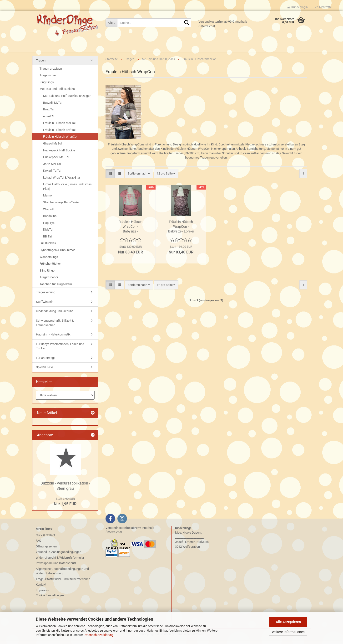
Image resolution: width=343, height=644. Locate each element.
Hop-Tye (49, 227)
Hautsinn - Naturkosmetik (53, 338)
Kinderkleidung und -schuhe (55, 315)
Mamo (47, 199)
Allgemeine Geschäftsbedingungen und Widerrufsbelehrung (62, 575)
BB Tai (47, 240)
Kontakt (41, 588)
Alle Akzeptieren (288, 622)
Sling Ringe (47, 274)
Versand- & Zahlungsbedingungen (58, 556)
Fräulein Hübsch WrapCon (61, 140)
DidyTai (48, 233)
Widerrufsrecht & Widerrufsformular (60, 561)
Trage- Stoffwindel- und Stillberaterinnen (63, 583)
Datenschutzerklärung (98, 635)
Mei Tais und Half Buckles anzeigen (67, 100)
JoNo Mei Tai (52, 167)
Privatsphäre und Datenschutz (56, 567)
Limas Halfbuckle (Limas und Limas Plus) (67, 190)
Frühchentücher (50, 267)
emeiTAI (49, 120)
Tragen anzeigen (51, 72)
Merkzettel (324, 7)
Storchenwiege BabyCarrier (61, 206)
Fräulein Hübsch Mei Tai (59, 127)
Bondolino (50, 220)
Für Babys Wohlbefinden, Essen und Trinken (60, 350)
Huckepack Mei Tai (56, 161)
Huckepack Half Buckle (59, 154)
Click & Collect (45, 539)
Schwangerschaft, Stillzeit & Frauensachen (55, 327)
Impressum (43, 594)
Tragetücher (48, 79)
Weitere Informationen (288, 632)
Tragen (41, 64)
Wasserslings (49, 260)
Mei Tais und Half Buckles (57, 93)
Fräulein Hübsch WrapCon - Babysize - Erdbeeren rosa (130, 230)
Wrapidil (49, 213)
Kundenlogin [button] (298, 7)
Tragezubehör (49, 281)
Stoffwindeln (45, 306)
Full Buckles (48, 247)
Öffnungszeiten (46, 550)
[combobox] (139, 178)
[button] (110, 178)
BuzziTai (49, 113)
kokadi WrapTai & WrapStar (62, 181)
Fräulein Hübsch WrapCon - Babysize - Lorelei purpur (181, 230)
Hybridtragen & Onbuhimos (58, 254)
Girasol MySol (52, 147)
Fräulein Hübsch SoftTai (59, 134)
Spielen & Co (44, 371)
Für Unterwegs (46, 362)
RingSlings (47, 86)
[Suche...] (111, 23)
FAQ (38, 544)
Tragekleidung (46, 296)
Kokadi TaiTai (52, 174)
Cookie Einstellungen (50, 599)
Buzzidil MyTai (53, 106)
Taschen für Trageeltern (56, 288)
